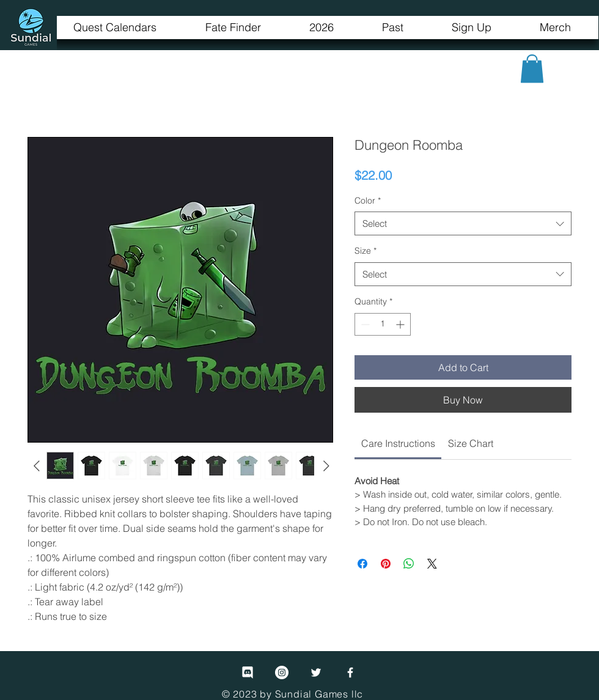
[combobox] (463, 223)
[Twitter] (316, 672)
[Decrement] (364, 324)
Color (368, 201)
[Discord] (248, 672)
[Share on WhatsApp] (409, 564)
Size (366, 251)
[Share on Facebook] (362, 564)
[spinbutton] (383, 324)
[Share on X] (432, 564)
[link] (398, 443)
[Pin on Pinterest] (386, 564)
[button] (532, 69)
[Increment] (401, 324)
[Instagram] (282, 672)
